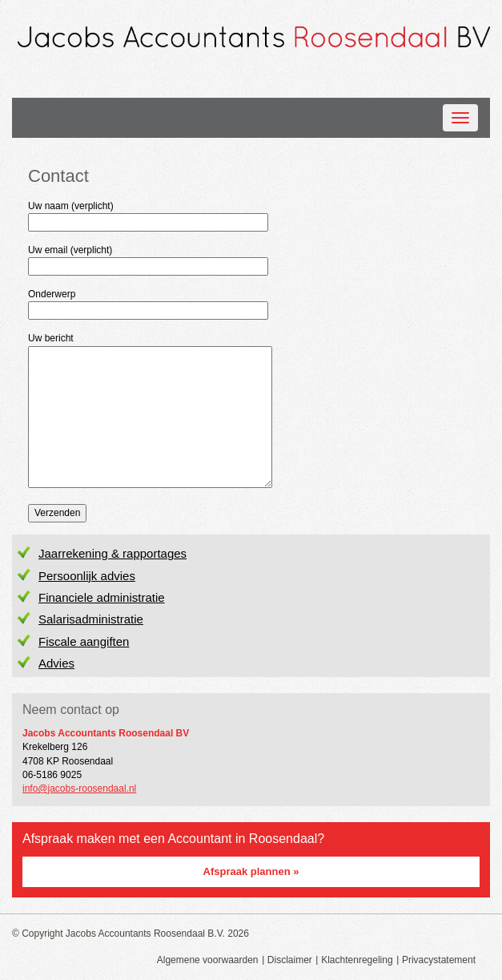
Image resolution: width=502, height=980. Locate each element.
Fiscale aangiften (84, 641)
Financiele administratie (102, 597)
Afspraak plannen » (251, 871)
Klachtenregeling (357, 960)
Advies (56, 663)
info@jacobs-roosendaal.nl (79, 788)
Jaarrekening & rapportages (112, 553)
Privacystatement (439, 960)
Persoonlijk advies (87, 576)
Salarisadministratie (91, 619)
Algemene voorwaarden (208, 960)
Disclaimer (290, 960)
